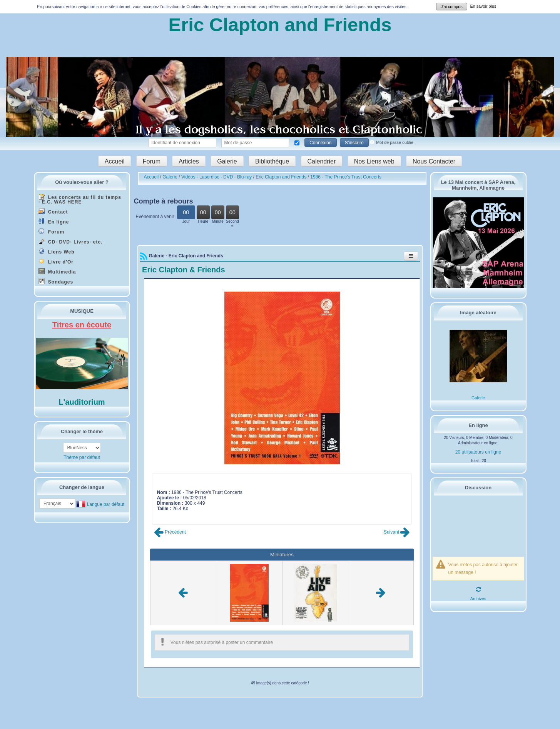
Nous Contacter (434, 161)
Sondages (56, 281)
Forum (152, 161)
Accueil (115, 161)
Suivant (397, 532)
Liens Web (57, 251)
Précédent (170, 532)
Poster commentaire (178, 514)
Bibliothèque (272, 161)
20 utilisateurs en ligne (478, 452)
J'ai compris (452, 7)
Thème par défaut (82, 457)
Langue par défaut (106, 504)
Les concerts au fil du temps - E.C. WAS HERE (80, 199)
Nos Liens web (374, 161)
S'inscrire (354, 143)
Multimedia (57, 271)
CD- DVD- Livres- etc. (71, 241)
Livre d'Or (56, 261)
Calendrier (322, 161)
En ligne (54, 221)
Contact (53, 211)
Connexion (320, 143)
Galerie (227, 161)
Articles (189, 161)
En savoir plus (483, 6)
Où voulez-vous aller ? (82, 182)
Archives (478, 599)
